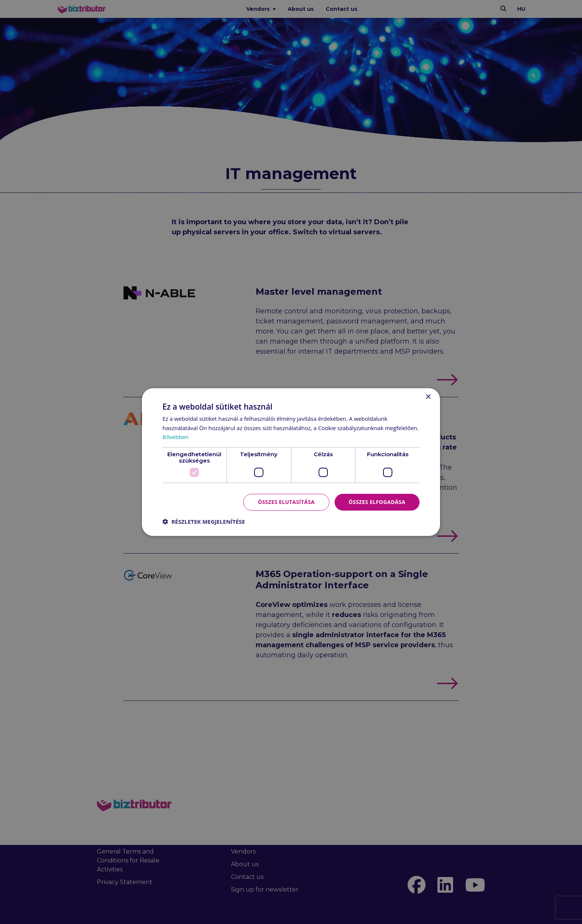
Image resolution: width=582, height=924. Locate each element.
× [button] (428, 397)
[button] (204, 521)
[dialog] (291, 462)
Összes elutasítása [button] (286, 502)
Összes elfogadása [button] (377, 502)
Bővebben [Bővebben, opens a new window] (176, 437)
